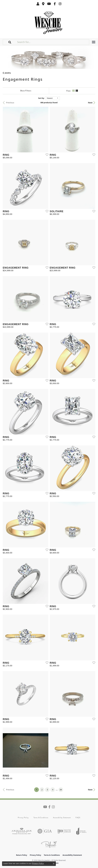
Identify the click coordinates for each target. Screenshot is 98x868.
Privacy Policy (23, 818)
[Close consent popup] (54, 864)
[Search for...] (53, 42)
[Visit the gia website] (45, 831)
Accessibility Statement (62, 818)
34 (61, 790)
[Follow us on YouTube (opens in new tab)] (49, 4)
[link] (43, 4)
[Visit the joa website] (81, 831)
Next (90, 103)
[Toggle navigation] (94, 42)
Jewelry (8, 73)
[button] (38, 4)
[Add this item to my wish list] (46, 155)
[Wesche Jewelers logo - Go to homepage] (49, 22)
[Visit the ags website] (22, 831)
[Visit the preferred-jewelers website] (49, 844)
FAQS (78, 818)
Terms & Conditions (41, 818)
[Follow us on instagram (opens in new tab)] (60, 4)
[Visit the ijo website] (64, 831)
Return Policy (22, 855)
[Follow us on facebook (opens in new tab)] (55, 4)
